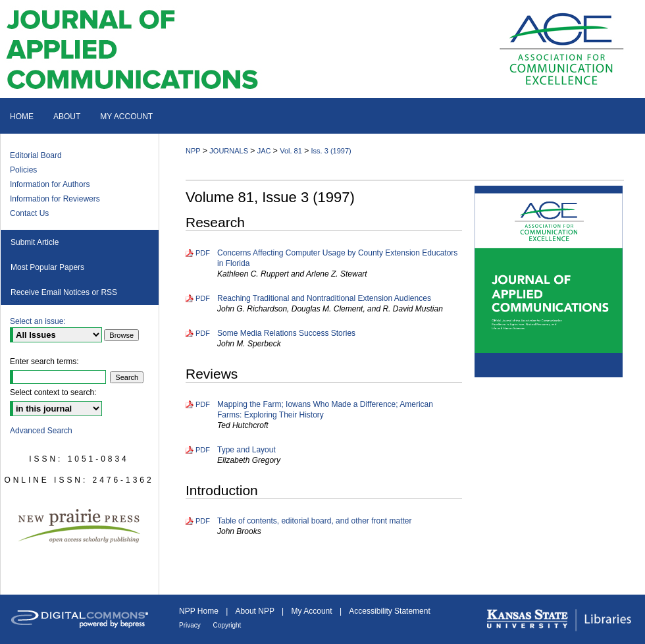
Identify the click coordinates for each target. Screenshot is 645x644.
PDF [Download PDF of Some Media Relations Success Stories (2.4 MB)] (203, 333)
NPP (193, 151)
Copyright (227, 625)
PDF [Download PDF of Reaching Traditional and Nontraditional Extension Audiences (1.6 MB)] (203, 298)
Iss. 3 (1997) (331, 151)
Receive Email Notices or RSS (64, 292)
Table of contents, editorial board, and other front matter (315, 521)
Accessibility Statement (389, 611)
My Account (313, 611)
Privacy (191, 625)
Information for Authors (50, 184)
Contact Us (29, 213)
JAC (264, 151)
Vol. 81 (291, 151)
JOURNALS (229, 151)
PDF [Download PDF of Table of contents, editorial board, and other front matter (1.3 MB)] (203, 521)
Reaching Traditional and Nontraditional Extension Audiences (324, 298)
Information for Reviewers (55, 199)
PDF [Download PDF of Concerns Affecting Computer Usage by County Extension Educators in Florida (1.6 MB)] (203, 253)
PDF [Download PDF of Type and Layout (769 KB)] (203, 450)
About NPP (256, 611)
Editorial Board (36, 155)
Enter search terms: (44, 362)
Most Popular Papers (47, 267)
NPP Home (200, 611)
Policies (23, 170)
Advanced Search (41, 431)
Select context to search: (53, 392)
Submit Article (35, 242)
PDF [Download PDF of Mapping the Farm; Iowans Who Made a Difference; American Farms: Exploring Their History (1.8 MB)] (203, 404)
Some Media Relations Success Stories (286, 333)
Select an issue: (38, 321)
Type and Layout (246, 450)
